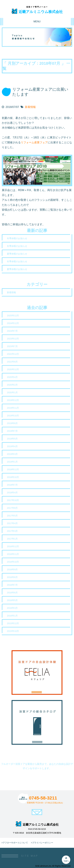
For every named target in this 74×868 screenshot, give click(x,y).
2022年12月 (13, 354)
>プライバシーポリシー (42, 843)
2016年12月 (13, 546)
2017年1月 (12, 539)
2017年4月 (12, 523)
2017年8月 (12, 508)
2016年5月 (12, 600)
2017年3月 (12, 531)
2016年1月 (12, 616)
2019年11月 (13, 408)
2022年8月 (12, 362)
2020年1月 (12, 392)
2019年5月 (12, 439)
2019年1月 (12, 462)
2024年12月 (13, 323)
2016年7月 (12, 585)
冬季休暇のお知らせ (17, 238)
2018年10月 (13, 477)
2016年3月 (12, 608)
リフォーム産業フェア (34, 142)
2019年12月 (13, 400)
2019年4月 (12, 446)
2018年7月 (12, 485)
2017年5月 (12, 516)
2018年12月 (13, 469)
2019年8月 (12, 423)
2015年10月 (13, 631)
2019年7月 (12, 431)
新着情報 (30, 107)
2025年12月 (13, 315)
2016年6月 (12, 593)
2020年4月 (12, 377)
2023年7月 (12, 346)
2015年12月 (13, 623)
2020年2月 (12, 385)
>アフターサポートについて (15, 843)
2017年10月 (13, 500)
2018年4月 (12, 492)
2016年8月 (12, 577)
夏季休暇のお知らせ (17, 254)
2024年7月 (12, 331)
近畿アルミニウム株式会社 (37, 11)
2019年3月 (12, 454)
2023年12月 (13, 339)
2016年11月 (13, 554)
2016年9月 (12, 569)
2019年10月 (13, 416)
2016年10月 (13, 562)
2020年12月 (13, 369)
